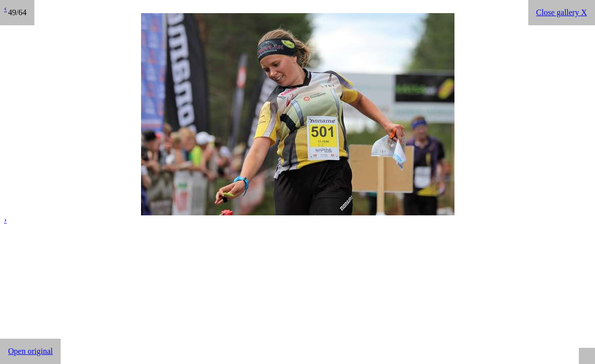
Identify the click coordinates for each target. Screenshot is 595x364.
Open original (30, 351)
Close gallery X (562, 12)
